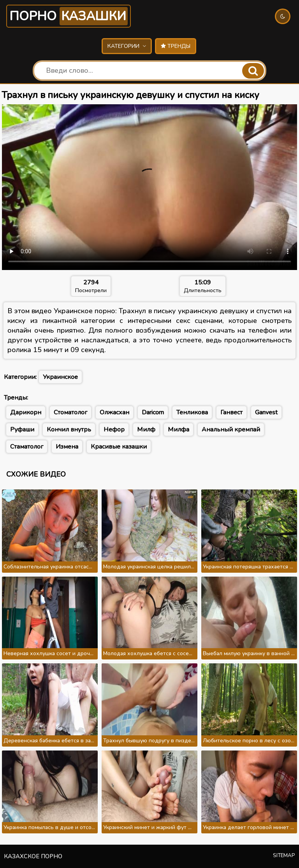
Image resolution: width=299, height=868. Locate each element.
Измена (67, 447)
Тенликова (192, 412)
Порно (69, 16)
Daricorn (153, 412)
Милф (146, 430)
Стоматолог (70, 412)
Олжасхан (114, 412)
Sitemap (284, 856)
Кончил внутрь (69, 430)
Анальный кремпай (231, 430)
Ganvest (266, 412)
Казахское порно (33, 856)
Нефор (114, 430)
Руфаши (22, 430)
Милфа (179, 430)
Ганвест (231, 412)
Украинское (60, 377)
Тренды (176, 46)
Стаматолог (27, 447)
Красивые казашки (119, 447)
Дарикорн (26, 412)
